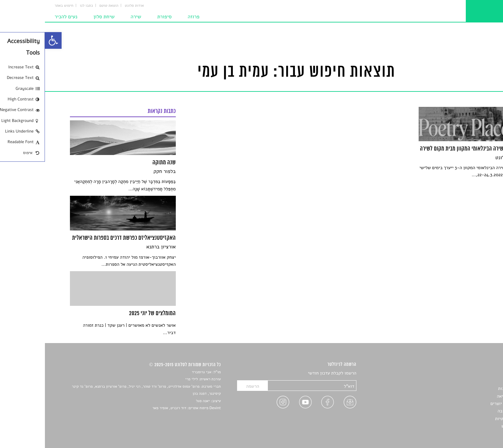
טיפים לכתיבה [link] (465, 411)
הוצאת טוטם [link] (64, 6)
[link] (8, 40)
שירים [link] (473, 381)
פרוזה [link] (149, 17)
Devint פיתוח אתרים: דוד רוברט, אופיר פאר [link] (142, 408)
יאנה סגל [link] (158, 401)
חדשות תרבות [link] (466, 388)
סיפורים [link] (471, 373)
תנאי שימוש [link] (467, 426)
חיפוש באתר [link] (19, 6)
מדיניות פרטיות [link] (464, 419)
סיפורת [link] (119, 17)
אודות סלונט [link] (90, 6)
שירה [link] (91, 17)
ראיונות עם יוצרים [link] (462, 404)
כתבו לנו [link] (42, 6)
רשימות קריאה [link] (465, 396)
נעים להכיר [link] (21, 17)
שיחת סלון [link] (59, 17)
